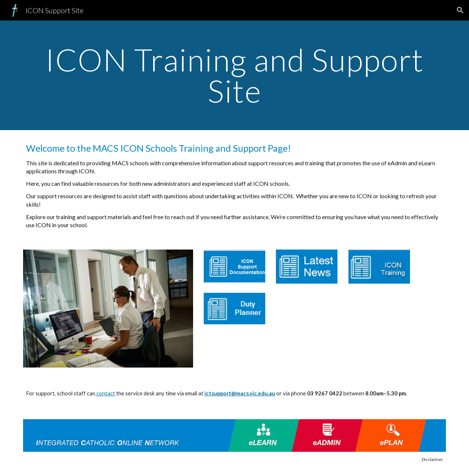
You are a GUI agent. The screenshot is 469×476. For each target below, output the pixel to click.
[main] (234, 75)
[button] (460, 10)
